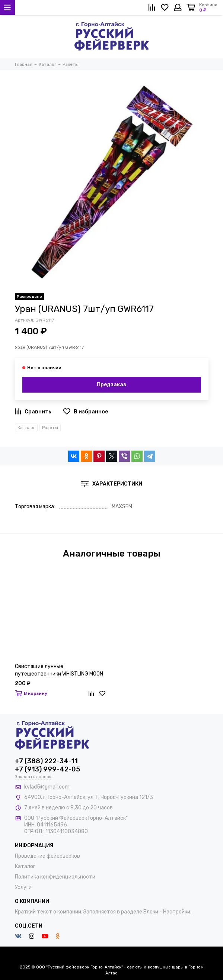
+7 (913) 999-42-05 (47, 769)
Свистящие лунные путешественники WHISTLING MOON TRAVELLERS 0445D (59, 670)
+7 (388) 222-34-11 (46, 761)
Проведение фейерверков (47, 856)
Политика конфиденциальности (55, 877)
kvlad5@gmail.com (47, 787)
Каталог (26, 428)
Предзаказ (111, 385)
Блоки (151, 912)
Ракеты (50, 428)
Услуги (23, 887)
